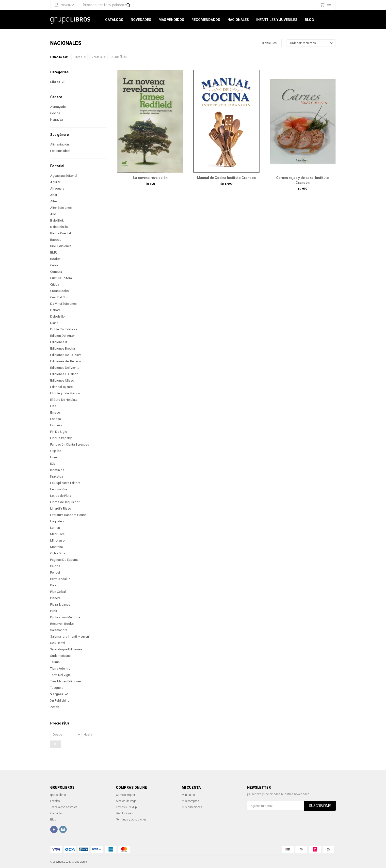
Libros (78, 57)
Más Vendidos (171, 20)
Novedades (141, 20)
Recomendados (206, 20)
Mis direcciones (192, 807)
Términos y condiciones (131, 820)
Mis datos (188, 795)
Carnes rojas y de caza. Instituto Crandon (303, 180)
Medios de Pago (126, 801)
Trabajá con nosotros (64, 807)
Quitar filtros (119, 57)
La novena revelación (150, 178)
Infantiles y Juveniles (277, 20)
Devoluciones (124, 813)
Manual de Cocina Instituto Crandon (226, 178)
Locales (55, 801)
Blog (309, 20)
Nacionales (238, 20)
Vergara (97, 57)
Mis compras (190, 801)
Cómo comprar (126, 795)
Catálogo (114, 20)
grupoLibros (58, 795)
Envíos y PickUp (126, 807)
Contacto (56, 813)
